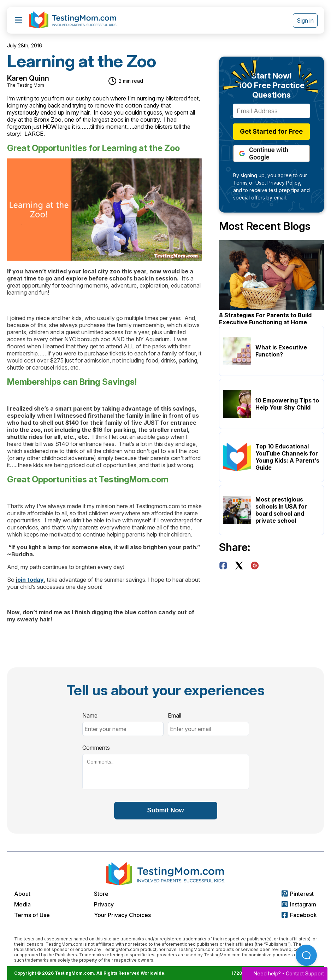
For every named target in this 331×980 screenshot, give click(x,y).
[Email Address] (271, 111)
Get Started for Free (271, 131)
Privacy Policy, (284, 183)
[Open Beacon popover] (306, 955)
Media (22, 904)
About (22, 894)
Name (90, 715)
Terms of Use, (250, 183)
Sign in (305, 21)
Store (101, 894)
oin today (31, 580)
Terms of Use (32, 915)
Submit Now (166, 810)
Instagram (299, 904)
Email (175, 715)
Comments (96, 748)
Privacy (104, 904)
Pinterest (298, 894)
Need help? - (285, 973)
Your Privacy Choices (122, 915)
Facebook (299, 915)
